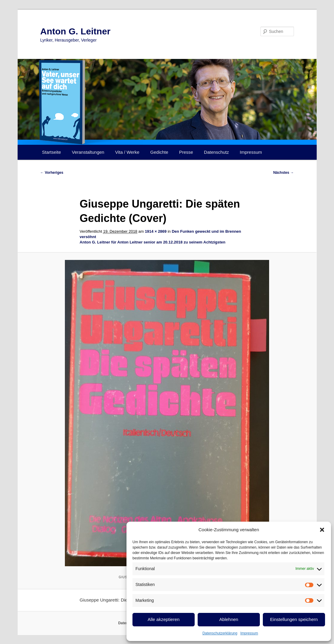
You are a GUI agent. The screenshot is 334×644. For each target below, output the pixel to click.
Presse (186, 152)
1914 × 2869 (156, 231)
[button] (322, 530)
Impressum (249, 633)
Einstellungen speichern (294, 619)
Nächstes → (284, 173)
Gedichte (159, 152)
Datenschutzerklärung (220, 633)
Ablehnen (229, 619)
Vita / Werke (127, 152)
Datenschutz (216, 152)
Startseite (52, 152)
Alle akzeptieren (164, 619)
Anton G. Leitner (76, 31)
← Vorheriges (52, 173)
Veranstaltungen (88, 152)
